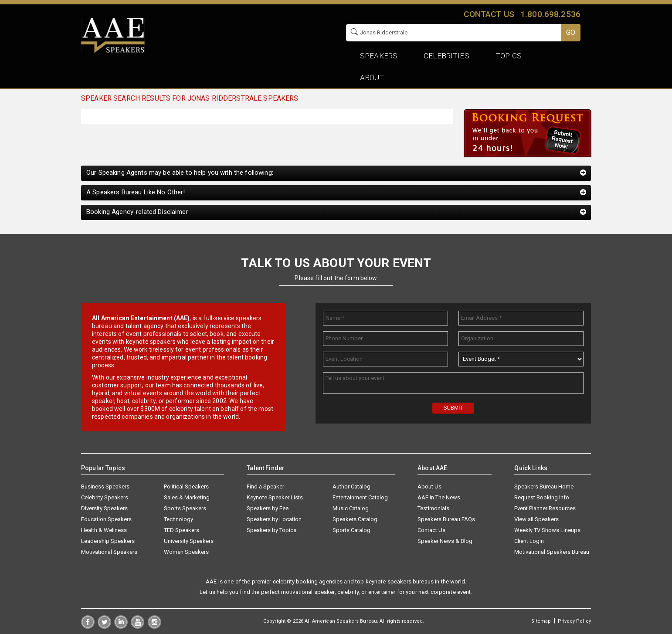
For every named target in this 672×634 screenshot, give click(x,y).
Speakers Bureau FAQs (446, 519)
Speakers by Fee (268, 508)
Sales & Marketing (187, 497)
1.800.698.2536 (550, 14)
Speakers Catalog (355, 519)
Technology (178, 519)
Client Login (529, 541)
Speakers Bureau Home (544, 487)
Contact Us (431, 530)
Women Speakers (186, 552)
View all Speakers (536, 519)
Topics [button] (509, 56)
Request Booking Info (542, 497)
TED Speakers (182, 530)
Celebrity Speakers (105, 497)
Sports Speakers (185, 508)
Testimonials (433, 508)
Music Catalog (351, 508)
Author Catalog (351, 487)
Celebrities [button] (446, 56)
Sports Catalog (351, 530)
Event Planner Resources (545, 508)
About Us (429, 487)
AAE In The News (439, 497)
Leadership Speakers (108, 541)
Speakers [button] (379, 56)
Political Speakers (186, 487)
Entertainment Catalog (360, 497)
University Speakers (189, 541)
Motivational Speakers (109, 552)
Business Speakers (105, 487)
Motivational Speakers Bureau (552, 552)
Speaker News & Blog (445, 541)
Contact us (489, 14)
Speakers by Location (274, 519)
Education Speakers (106, 519)
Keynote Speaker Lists (275, 497)
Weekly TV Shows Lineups (547, 530)
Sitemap (541, 621)
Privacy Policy (574, 621)
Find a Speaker (265, 487)
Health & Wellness (104, 530)
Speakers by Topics (272, 530)
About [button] (372, 78)
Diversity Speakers (104, 508)
